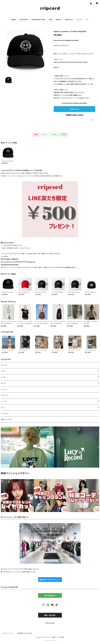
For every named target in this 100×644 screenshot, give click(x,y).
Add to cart (75, 109)
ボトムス (3, 383)
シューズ (3, 401)
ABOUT (59, 20)
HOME (13, 20)
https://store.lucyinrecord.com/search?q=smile (71, 62)
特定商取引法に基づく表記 (25, 633)
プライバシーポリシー (8, 633)
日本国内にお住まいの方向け (74, 115)
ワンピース (4, 389)
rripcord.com (50, 623)
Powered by (50, 640)
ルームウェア (5, 413)
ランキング (4, 365)
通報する (93, 120)
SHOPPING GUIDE (38, 20)
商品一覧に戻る (50, 615)
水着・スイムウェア (7, 419)
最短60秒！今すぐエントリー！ (50, 580)
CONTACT (69, 20)
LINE (51, 20)
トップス (3, 377)
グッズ (3, 407)
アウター (4, 371)
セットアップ (5, 395)
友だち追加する (50, 596)
